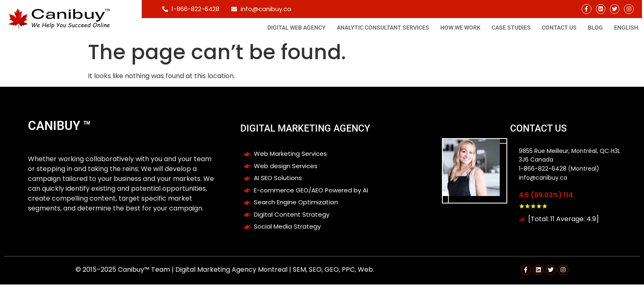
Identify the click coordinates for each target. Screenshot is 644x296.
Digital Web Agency (297, 28)
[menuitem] (626, 28)
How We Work (460, 28)
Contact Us (559, 28)
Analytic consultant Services (383, 28)
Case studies (511, 28)
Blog (595, 28)
